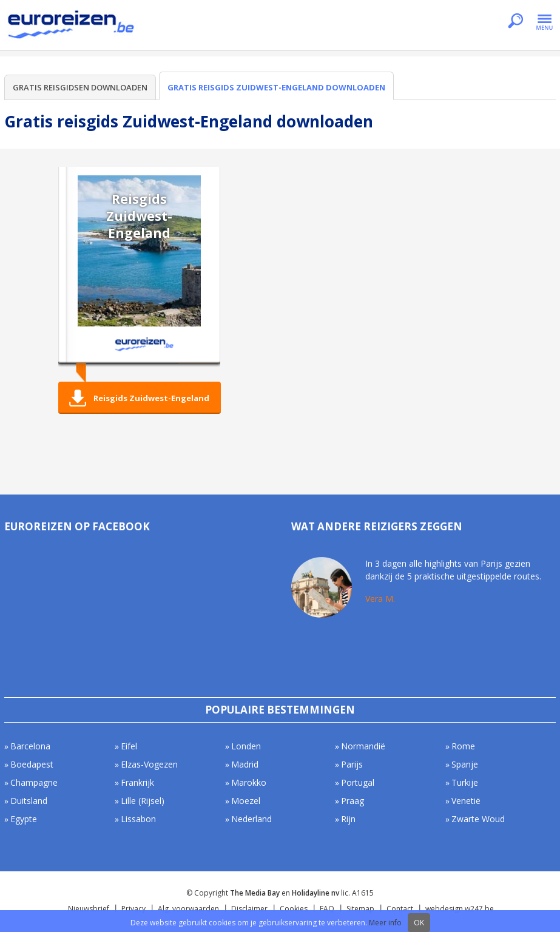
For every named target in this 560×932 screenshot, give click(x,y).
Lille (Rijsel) (143, 801)
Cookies (294, 909)
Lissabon (138, 819)
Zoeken (515, 22)
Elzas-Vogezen (149, 764)
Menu (545, 22)
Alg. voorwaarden (188, 909)
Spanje (465, 764)
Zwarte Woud (478, 819)
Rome (463, 746)
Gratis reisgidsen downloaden (80, 87)
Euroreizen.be (72, 27)
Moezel (246, 801)
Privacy (133, 909)
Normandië (363, 746)
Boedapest (32, 764)
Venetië (466, 801)
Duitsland (29, 801)
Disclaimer (249, 909)
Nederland (251, 819)
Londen (246, 746)
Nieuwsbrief (89, 909)
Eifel (129, 746)
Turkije (465, 782)
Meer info (385, 923)
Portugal (358, 782)
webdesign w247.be (460, 909)
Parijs (352, 764)
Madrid (245, 764)
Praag (353, 801)
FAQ (327, 909)
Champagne (34, 782)
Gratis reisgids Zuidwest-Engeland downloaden (276, 87)
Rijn (348, 819)
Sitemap (360, 909)
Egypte (24, 819)
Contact (400, 909)
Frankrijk (137, 782)
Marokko (249, 782)
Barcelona (30, 746)
